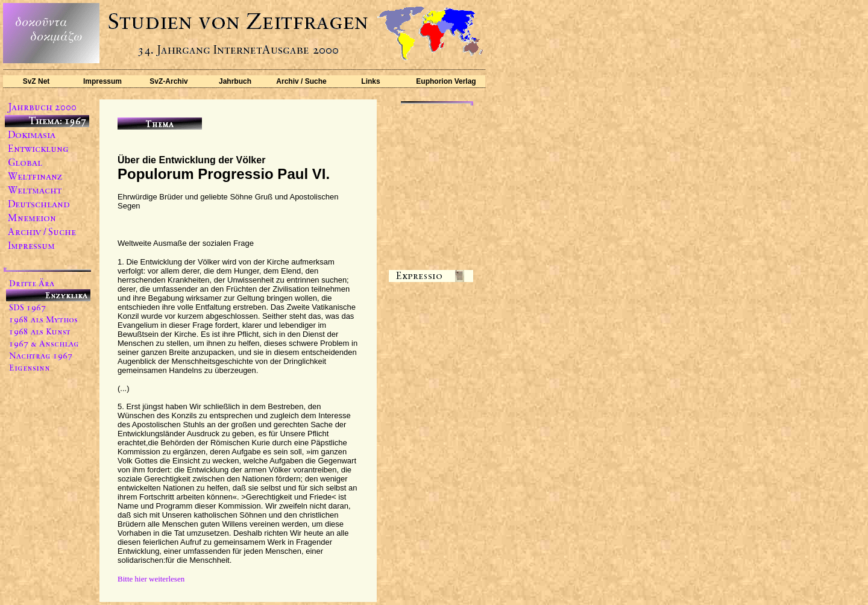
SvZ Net (36, 81)
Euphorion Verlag (446, 81)
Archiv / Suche (301, 81)
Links (370, 81)
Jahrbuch (235, 81)
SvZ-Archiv (168, 81)
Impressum (102, 81)
